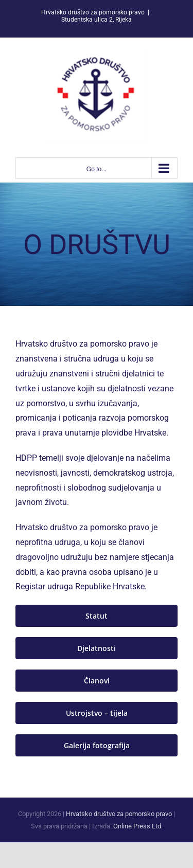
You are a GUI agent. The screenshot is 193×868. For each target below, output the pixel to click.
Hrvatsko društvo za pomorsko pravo (119, 814)
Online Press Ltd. (138, 826)
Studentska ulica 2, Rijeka (97, 20)
